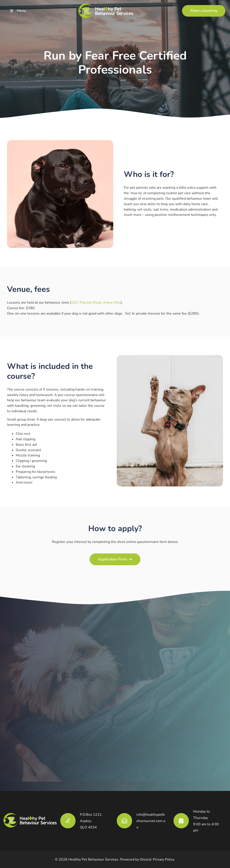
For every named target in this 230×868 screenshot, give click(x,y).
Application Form (115, 556)
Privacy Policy (164, 859)
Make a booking (195, 8)
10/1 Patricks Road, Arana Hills (96, 303)
